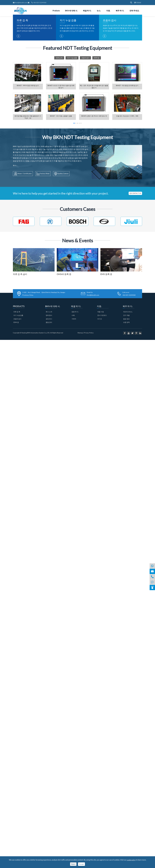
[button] (74, 176)
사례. (73, 368)
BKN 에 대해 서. (71, 11)
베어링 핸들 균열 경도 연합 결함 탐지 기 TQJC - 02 (28, 170)
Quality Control (61, 226)
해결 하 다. (87, 11)
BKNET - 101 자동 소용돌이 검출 (61, 168)
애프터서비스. (128, 364)
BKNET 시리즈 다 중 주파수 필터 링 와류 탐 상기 (61, 139)
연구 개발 (126, 368)
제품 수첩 (101, 364)
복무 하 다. (120, 11)
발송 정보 (126, 371)
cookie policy (131, 860)
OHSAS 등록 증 (64, 327)
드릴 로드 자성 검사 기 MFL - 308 (127, 168)
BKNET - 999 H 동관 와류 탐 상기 (28, 138)
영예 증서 (49, 368)
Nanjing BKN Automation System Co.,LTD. (36, 385)
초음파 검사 (110, 73)
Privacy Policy (89, 385)
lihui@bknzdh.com (20, 3)
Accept (81, 864)
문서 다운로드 (102, 368)
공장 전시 (49, 371)
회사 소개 (49, 364)
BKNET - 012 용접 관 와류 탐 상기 (127, 138)
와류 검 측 (22, 73)
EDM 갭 (97, 110)
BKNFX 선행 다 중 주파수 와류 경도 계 (94, 168)
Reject (73, 864)
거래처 (74, 371)
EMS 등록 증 (106, 327)
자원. (108, 11)
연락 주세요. (134, 11)
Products (56, 11)
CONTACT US (135, 246)
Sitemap (80, 385)
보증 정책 (126, 375)
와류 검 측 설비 (20, 327)
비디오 (100, 371)
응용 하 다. (75, 364)
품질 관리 (49, 375)
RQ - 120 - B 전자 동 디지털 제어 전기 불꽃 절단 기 (94, 139)
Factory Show (43, 226)
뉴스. (99, 11)
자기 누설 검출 (68, 73)
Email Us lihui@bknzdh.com (93, 346)
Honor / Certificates (23, 226)
